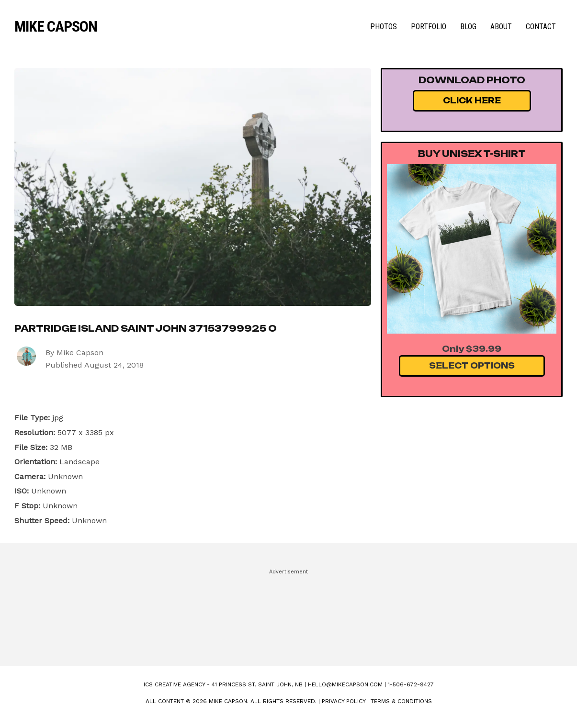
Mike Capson (56, 26)
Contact (541, 27)
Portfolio (429, 27)
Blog (468, 27)
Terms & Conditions (401, 701)
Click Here (472, 101)
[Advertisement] (289, 613)
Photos (384, 27)
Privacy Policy (344, 701)
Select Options (472, 366)
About (501, 27)
